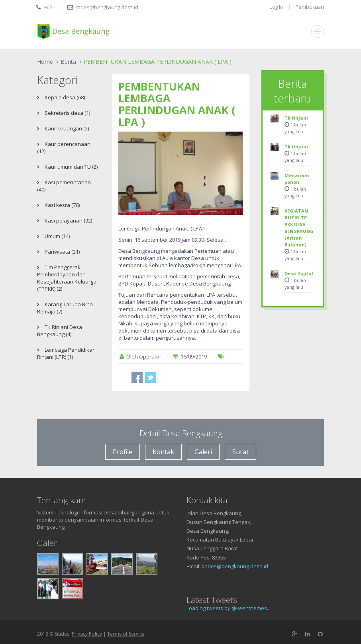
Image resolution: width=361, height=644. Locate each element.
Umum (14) (57, 236)
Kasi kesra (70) (62, 205)
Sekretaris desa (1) (67, 113)
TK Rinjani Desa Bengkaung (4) (60, 331)
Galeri (203, 452)
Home (45, 62)
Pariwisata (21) (62, 252)
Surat (240, 452)
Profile (123, 452)
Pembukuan (310, 7)
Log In (276, 7)
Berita (68, 62)
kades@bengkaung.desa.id (235, 566)
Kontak (163, 452)
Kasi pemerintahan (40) (64, 186)
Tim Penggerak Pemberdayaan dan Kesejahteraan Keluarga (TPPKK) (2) (67, 278)
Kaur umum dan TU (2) (71, 167)
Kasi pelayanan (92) (68, 221)
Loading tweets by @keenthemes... (229, 608)
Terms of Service (126, 634)
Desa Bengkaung (73, 32)
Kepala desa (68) (64, 97)
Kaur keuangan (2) (66, 128)
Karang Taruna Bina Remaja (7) (65, 308)
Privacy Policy (87, 634)
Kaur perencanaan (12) (64, 148)
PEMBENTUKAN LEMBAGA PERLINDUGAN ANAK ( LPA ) (177, 104)
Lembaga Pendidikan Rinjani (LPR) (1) (66, 353)
